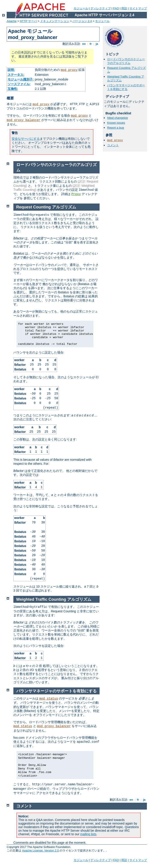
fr (91, 44)
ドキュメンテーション (55, 21)
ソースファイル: (19, 84)
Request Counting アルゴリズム (46, 207)
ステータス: (16, 75)
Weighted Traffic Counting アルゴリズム (54, 599)
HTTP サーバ (28, 21)
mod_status (49, 699)
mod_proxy (69, 70)
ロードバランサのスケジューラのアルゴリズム (126, 61)
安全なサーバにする (26, 139)
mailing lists (88, 834)
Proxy (76, 194)
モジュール (81, 8)
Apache (12, 21)
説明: (11, 70)
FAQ (116, 8)
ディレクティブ (101, 8)
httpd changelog (118, 118)
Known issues (116, 123)
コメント (113, 145)
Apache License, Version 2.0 (41, 851)
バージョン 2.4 (82, 21)
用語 (124, 8)
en (84, 44)
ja (97, 44)
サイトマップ (138, 8)
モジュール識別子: (21, 79)
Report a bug (116, 128)
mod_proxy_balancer (24, 120)
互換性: (13, 89)
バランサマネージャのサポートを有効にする (126, 87)
